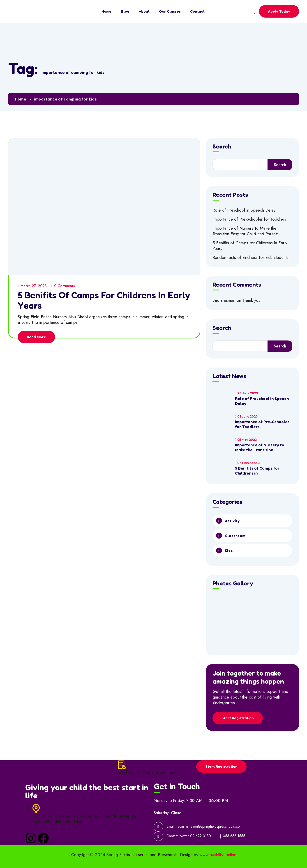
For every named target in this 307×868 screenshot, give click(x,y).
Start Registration (238, 718)
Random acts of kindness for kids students (250, 257)
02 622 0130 (201, 836)
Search (222, 147)
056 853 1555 (234, 836)
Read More (36, 337)
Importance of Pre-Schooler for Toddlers (249, 219)
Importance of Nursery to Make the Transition (260, 447)
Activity (232, 521)
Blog (125, 11)
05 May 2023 (246, 440)
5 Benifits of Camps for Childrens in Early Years (104, 300)
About (144, 11)
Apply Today (279, 11)
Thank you (252, 300)
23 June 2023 (247, 393)
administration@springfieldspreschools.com (210, 826)
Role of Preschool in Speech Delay (244, 210)
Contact (197, 11)
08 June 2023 (246, 416)
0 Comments (63, 286)
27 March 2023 (248, 463)
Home (106, 11)
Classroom (235, 536)
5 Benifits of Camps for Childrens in (257, 471)
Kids (229, 550)
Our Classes (170, 11)
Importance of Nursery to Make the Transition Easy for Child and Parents (246, 231)
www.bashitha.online (218, 855)
